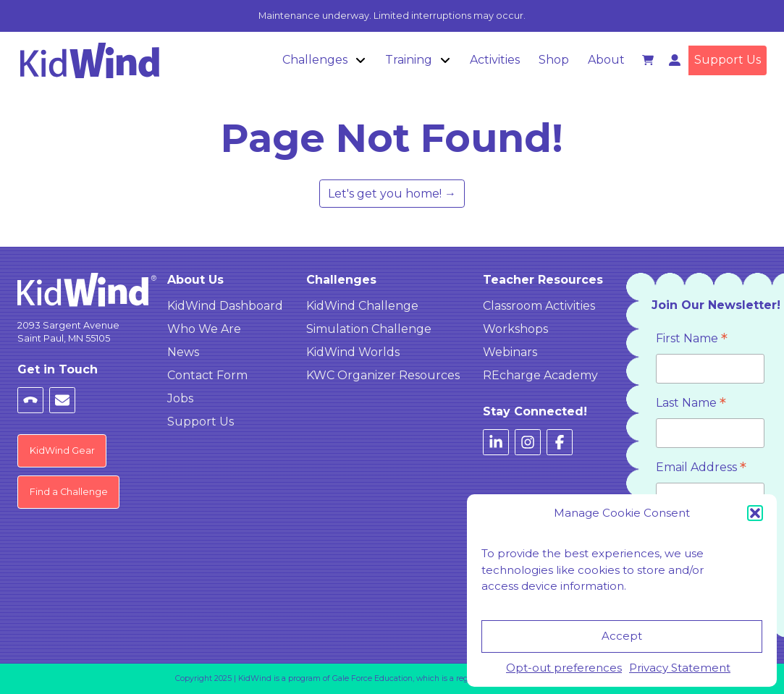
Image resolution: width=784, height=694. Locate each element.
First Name (692, 340)
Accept (622, 636)
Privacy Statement (680, 668)
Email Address (701, 469)
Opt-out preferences (564, 668)
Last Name (691, 404)
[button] (755, 513)
